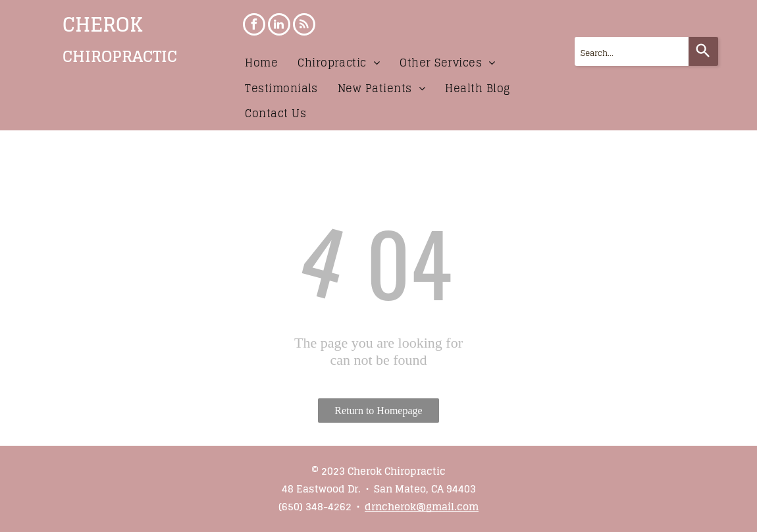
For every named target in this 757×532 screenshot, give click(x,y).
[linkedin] (279, 26)
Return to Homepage (378, 411)
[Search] (703, 51)
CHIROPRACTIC (120, 56)
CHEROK (103, 24)
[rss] (304, 26)
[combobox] (632, 51)
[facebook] (254, 26)
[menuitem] (261, 63)
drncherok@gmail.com (422, 507)
